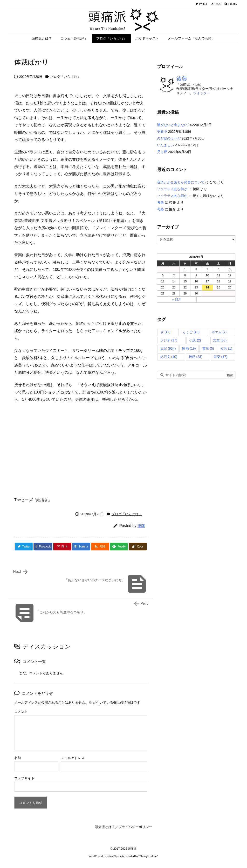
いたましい (165, 145)
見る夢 (162, 152)
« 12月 (177, 300)
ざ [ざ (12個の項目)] (165, 332)
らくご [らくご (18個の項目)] (191, 332)
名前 (18, 758)
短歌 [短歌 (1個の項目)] (226, 348)
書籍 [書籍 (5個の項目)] (208, 348)
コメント (21, 712)
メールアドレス (73, 758)
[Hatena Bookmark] (81, 547)
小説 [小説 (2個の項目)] (195, 340)
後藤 (141, 526)
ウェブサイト (24, 778)
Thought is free (148, 856)
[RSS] (100, 547)
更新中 (162, 132)
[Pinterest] (62, 547)
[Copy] (138, 547)
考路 (160, 202)
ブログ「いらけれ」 (65, 77)
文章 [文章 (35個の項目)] (220, 340)
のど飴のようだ (169, 138)
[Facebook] (43, 547)
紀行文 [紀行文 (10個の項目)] (169, 357)
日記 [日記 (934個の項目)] (168, 348)
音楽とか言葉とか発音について (181, 182)
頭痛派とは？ (105, 827)
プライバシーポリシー (135, 827)
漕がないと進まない (172, 125)
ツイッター (202, 93)
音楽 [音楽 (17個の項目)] (220, 357)
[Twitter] (24, 547)
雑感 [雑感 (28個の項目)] (196, 357)
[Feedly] (119, 547)
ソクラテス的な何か (172, 189)
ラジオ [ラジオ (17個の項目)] (169, 340)
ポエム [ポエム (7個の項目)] (219, 332)
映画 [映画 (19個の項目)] (189, 348)
